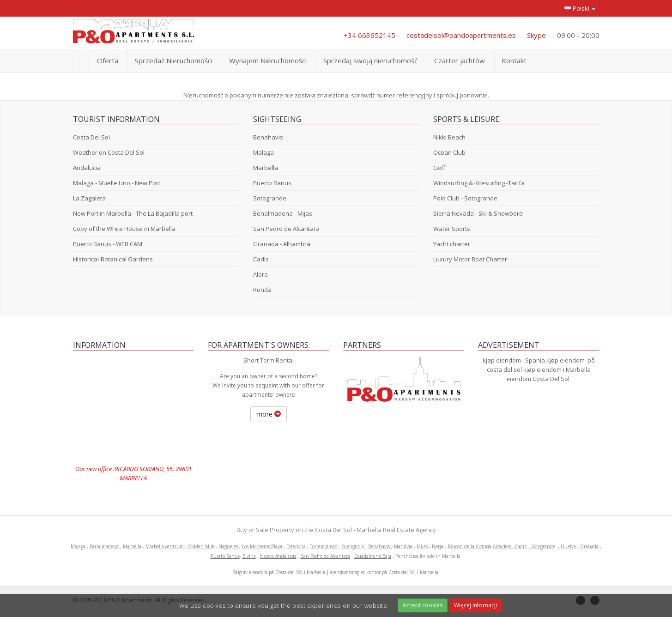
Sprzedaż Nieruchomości (174, 60)
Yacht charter (452, 244)
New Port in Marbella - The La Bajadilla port (133, 213)
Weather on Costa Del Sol (109, 152)
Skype (536, 35)
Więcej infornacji (475, 605)
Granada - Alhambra (282, 244)
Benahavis (268, 137)
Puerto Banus (272, 183)
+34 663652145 (369, 35)
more (269, 414)
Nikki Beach (449, 137)
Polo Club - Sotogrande (465, 198)
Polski (580, 9)
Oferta (108, 60)
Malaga (263, 152)
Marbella (266, 168)
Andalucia (87, 168)
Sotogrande (270, 198)
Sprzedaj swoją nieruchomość (370, 60)
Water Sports (452, 229)
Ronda (262, 290)
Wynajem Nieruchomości (268, 60)
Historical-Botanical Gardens (113, 259)
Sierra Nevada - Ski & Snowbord (478, 213)
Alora (260, 274)
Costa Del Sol (91, 137)
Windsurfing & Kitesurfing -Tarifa (479, 183)
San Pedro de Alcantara (286, 229)
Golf (439, 168)
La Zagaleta (89, 198)
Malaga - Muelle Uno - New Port (117, 183)
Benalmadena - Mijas (283, 213)
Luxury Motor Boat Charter (470, 259)
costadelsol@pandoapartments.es (461, 35)
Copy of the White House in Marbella (124, 229)
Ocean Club (449, 152)
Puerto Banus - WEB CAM (108, 244)
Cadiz (261, 259)
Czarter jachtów (460, 60)
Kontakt (514, 60)
